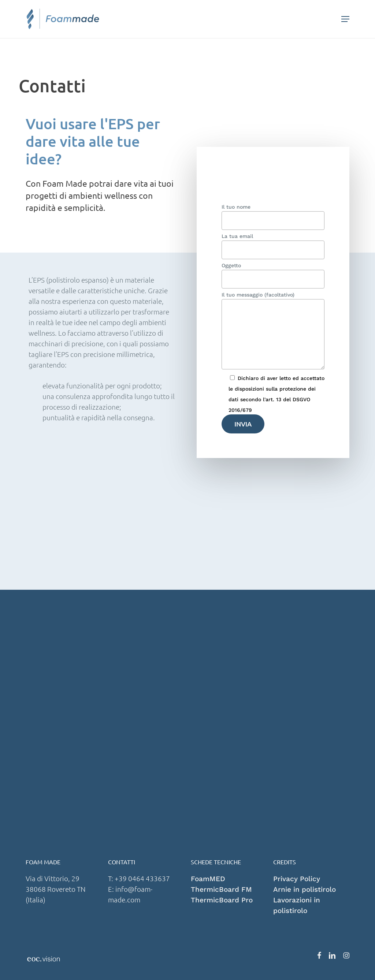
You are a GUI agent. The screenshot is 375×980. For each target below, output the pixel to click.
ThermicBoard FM (221, 889)
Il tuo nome (273, 217)
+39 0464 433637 (143, 878)
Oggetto (273, 275)
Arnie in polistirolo (305, 889)
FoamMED (208, 879)
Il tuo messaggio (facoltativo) (273, 332)
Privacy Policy (297, 879)
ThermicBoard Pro (222, 900)
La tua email (273, 246)
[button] (345, 19)
